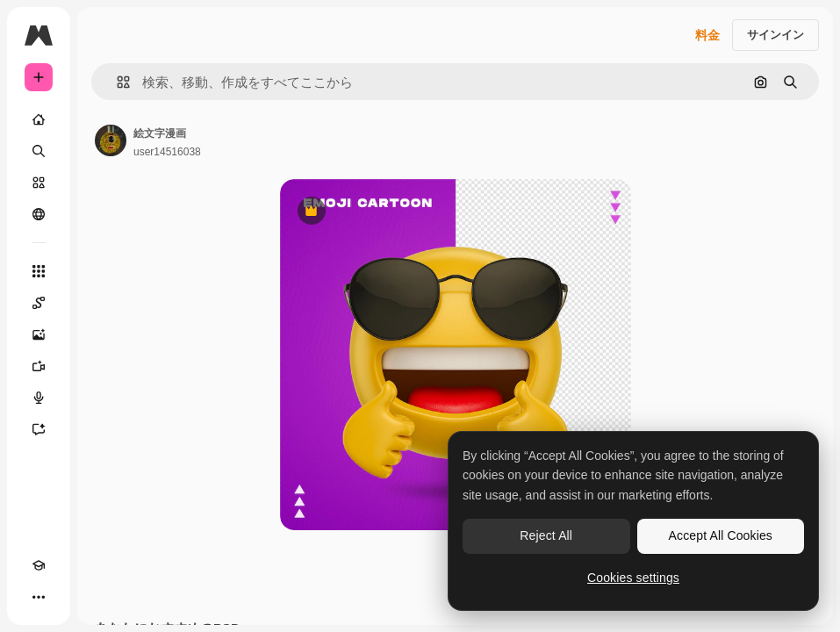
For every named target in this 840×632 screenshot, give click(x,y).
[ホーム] (39, 119)
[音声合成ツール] (39, 398)
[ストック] (39, 183)
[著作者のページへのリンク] (111, 140)
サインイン (775, 35)
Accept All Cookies (721, 535)
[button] (116, 82)
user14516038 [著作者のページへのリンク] (167, 152)
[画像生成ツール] (39, 334)
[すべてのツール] (39, 271)
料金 (707, 35)
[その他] (39, 597)
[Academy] (39, 565)
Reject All (546, 535)
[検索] (39, 151)
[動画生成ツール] (39, 366)
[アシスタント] (39, 429)
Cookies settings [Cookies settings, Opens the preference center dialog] (633, 578)
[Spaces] (39, 303)
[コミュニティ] (39, 214)
